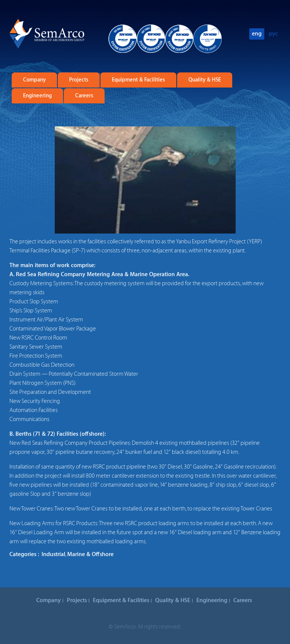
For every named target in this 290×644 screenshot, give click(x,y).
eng (257, 34)
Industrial (53, 554)
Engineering (37, 96)
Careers (84, 96)
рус (273, 34)
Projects (79, 80)
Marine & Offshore (90, 554)
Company (34, 80)
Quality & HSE (205, 80)
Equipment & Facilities (138, 80)
